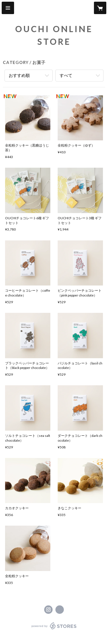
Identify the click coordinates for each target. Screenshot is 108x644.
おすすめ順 (19, 75)
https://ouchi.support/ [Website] (60, 610)
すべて (66, 75)
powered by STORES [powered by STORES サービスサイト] (54, 629)
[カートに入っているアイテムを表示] (100, 8)
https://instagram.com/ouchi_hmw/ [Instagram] (48, 610)
